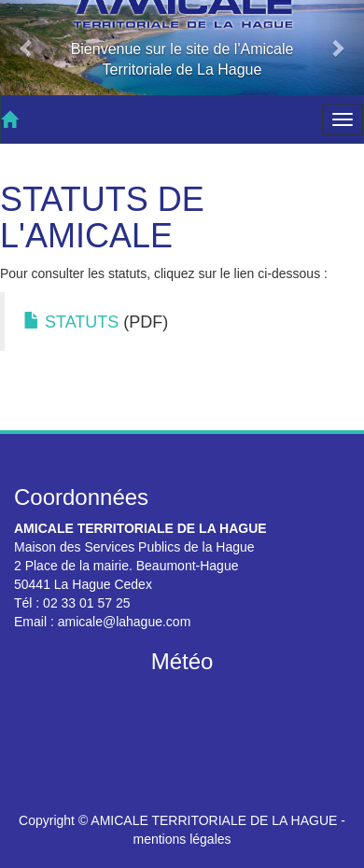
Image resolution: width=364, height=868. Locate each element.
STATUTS (71, 322)
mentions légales (182, 839)
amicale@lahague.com (125, 622)
